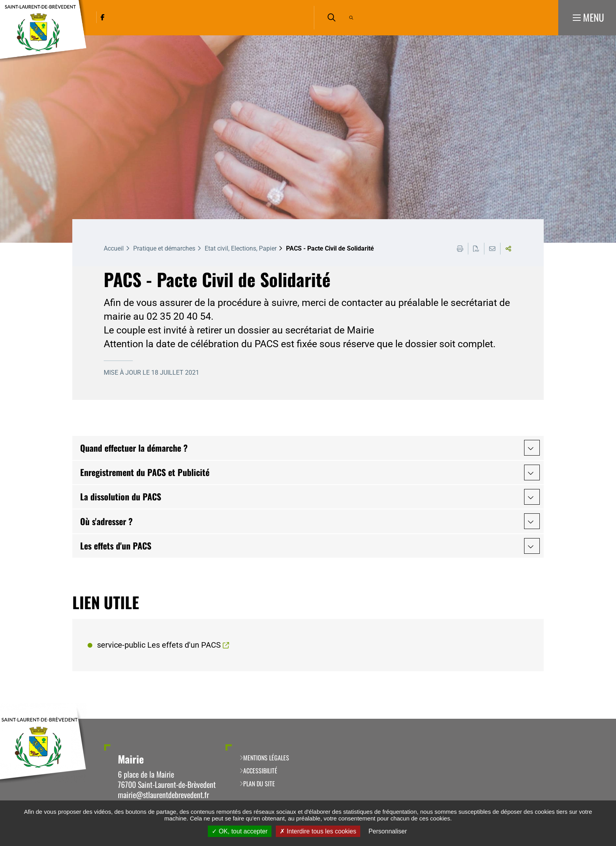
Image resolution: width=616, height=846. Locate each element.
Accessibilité (260, 771)
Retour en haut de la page (598, 719)
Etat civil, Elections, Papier (241, 248)
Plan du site (259, 784)
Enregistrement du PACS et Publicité (145, 472)
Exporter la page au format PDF (476, 249)
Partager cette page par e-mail (492, 249)
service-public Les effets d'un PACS (159, 645)
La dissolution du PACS (121, 496)
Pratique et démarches (164, 248)
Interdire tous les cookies (318, 831)
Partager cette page (508, 249)
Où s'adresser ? (106, 521)
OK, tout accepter (240, 831)
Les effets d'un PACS (116, 546)
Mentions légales (266, 758)
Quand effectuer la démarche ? (134, 448)
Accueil (114, 248)
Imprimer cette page (460, 249)
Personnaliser (388, 831)
